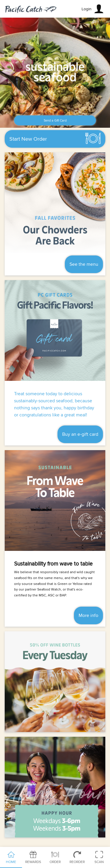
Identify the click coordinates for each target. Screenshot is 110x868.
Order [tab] (55, 857)
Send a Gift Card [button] (55, 121)
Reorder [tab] (77, 857)
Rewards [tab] (33, 857)
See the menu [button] (84, 264)
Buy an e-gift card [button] (80, 434)
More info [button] (88, 615)
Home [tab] (11, 857)
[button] (93, 9)
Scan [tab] (99, 857)
